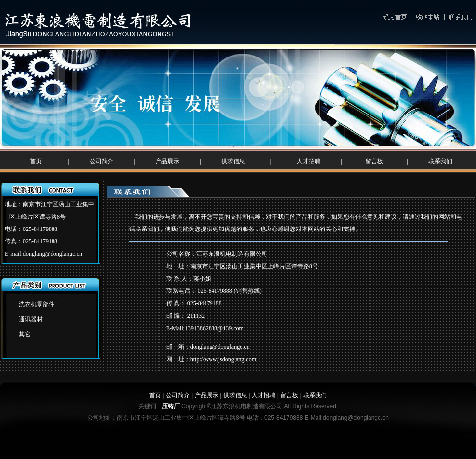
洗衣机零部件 (37, 304)
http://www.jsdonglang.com (223, 359)
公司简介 (102, 161)
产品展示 (167, 161)
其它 (25, 334)
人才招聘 (309, 161)
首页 (36, 161)
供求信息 (233, 161)
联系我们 (440, 161)
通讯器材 (31, 319)
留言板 (374, 161)
